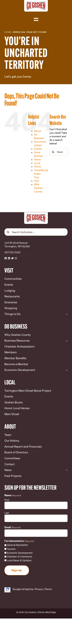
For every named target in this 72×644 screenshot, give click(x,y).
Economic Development (20, 553)
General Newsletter (18, 545)
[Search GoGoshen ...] (36, 232)
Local (37, 163)
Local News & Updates (19, 560)
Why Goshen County (38, 188)
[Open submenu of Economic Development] (66, 370)
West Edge (51, 612)
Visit (36, 181)
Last (7, 513)
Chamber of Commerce (20, 557)
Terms (37, 167)
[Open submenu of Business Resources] (66, 341)
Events (38, 149)
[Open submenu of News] (66, 470)
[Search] (53, 152)
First (7, 500)
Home (8, 32)
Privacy (39, 589)
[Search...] (59, 152)
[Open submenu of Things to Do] (66, 314)
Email (13, 528)
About (38, 131)
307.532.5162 (12, 252)
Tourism (11, 549)
